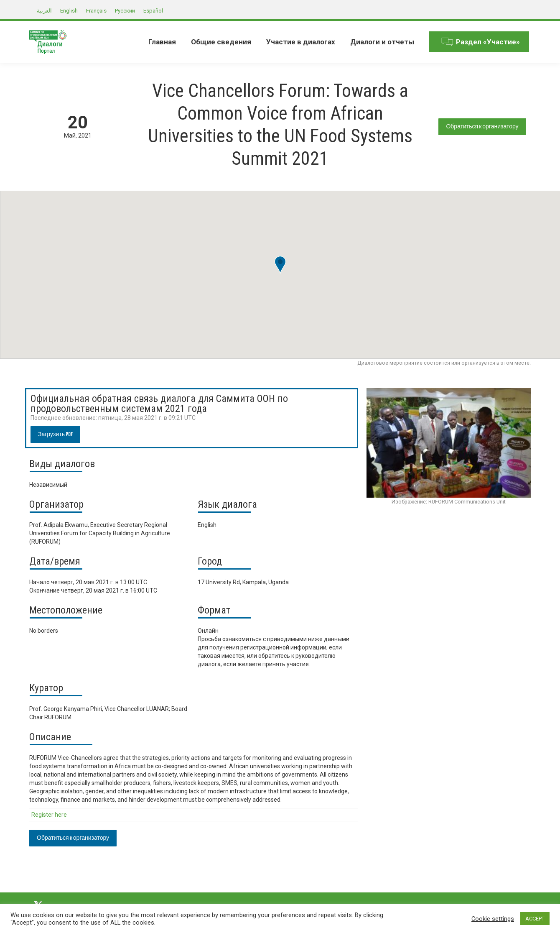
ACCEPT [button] (535, 919)
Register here (49, 815)
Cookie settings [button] (493, 919)
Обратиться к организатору (482, 127)
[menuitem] (162, 42)
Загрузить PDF (55, 434)
